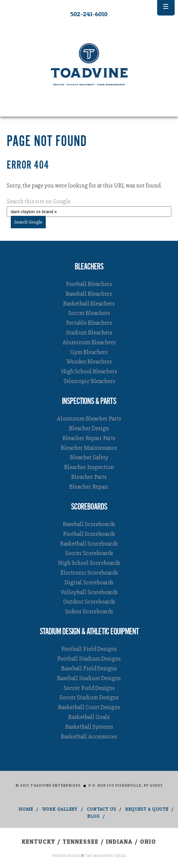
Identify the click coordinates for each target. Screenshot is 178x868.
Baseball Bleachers (89, 294)
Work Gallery (60, 809)
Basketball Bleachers (89, 303)
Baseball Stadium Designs (89, 678)
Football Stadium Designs (89, 659)
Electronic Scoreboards (89, 573)
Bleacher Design (89, 428)
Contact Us (101, 809)
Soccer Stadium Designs (89, 697)
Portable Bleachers (89, 323)
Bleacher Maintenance (89, 448)
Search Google (28, 222)
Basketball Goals (89, 717)
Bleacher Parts (89, 477)
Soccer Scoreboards (89, 553)
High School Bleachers (89, 371)
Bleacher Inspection (89, 467)
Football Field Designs (89, 649)
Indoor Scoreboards (89, 611)
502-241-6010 (89, 14)
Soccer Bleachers (89, 313)
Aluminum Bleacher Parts (89, 418)
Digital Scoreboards (89, 582)
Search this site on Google (39, 201)
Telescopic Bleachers (89, 381)
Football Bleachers (89, 284)
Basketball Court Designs (89, 707)
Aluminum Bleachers (89, 342)
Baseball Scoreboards (89, 524)
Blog (93, 816)
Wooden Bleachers (89, 361)
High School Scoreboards (89, 563)
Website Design (66, 856)
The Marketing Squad (106, 856)
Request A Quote (147, 809)
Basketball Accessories (89, 736)
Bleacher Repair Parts (89, 438)
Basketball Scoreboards (89, 544)
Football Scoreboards (89, 534)
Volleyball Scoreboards (89, 592)
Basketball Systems (89, 727)
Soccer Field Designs (89, 688)
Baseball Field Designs (89, 668)
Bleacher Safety (89, 457)
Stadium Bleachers (89, 332)
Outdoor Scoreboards (89, 602)
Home (26, 809)
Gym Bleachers (89, 352)
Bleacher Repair (89, 487)
